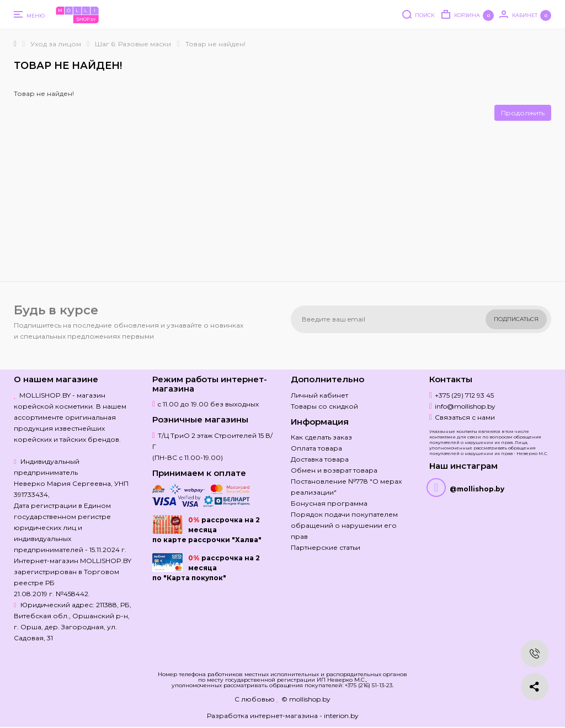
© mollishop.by (306, 699)
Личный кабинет (319, 395)
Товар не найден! (215, 44)
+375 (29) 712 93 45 (464, 395)
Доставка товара (320, 459)
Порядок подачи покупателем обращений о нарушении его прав (344, 525)
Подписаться (516, 319)
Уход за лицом (56, 44)
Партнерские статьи (326, 547)
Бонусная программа (329, 503)
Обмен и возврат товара (334, 470)
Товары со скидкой (324, 406)
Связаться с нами (465, 417)
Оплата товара (316, 448)
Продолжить (523, 113)
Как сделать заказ (321, 437)
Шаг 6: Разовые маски (133, 44)
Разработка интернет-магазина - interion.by (283, 716)
